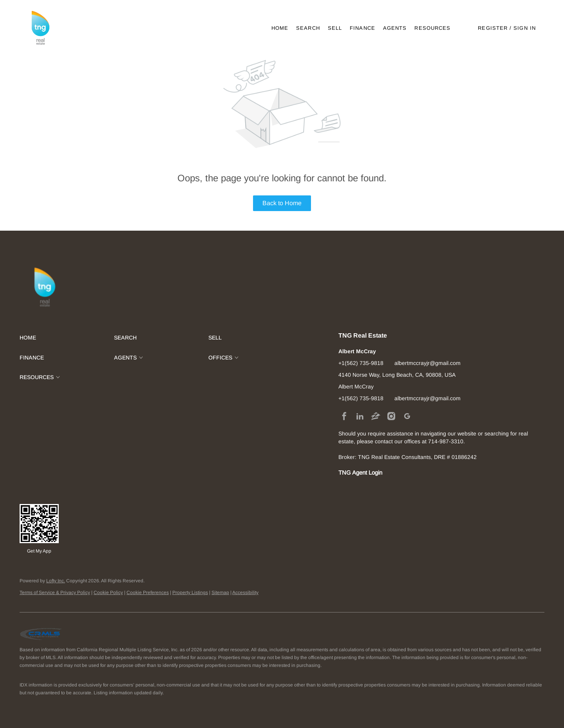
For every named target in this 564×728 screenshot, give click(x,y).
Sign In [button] (525, 28)
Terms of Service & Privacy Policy (55, 593)
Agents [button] (395, 28)
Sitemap (220, 593)
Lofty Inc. (56, 581)
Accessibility (245, 593)
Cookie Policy (108, 593)
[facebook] (344, 416)
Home (280, 28)
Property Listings (190, 593)
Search (308, 28)
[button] (40, 28)
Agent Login (367, 473)
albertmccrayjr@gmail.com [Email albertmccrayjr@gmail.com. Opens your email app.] (428, 363)
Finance (362, 28)
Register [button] (493, 28)
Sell (335, 28)
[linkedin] (360, 416)
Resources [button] (432, 28)
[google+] (407, 416)
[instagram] (391, 416)
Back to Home (282, 203)
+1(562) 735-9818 (361, 363)
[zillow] (376, 416)
